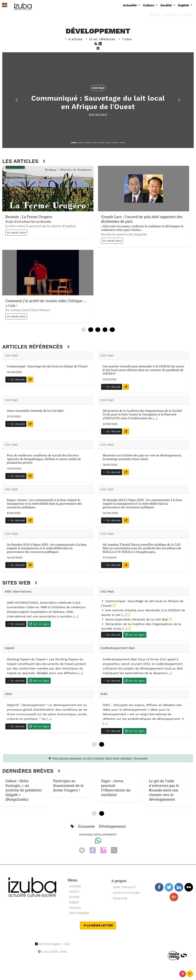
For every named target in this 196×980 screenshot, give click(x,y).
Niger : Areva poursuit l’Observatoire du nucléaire (116, 788)
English (74, 902)
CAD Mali (11, 355)
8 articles (74, 39)
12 (112, 330)
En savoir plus (16, 232)
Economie (186, 15)
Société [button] (167, 5)
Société (74, 897)
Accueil (155, 15)
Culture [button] (149, 5)
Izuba (43, 952)
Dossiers (170, 15)
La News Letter (98, 925)
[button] (17, 100)
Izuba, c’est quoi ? (125, 887)
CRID (8, 694)
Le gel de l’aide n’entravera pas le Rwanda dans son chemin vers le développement (164, 790)
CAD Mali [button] (98, 88)
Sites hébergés (79, 913)
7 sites (125, 39)
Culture (74, 891)
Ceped (9, 648)
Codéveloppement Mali (117, 648)
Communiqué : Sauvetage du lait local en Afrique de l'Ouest (98, 103)
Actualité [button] (130, 5)
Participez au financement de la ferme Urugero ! (68, 785)
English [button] (184, 5)
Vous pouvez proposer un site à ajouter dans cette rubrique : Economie (98, 758)
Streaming (120, 898)
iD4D (104, 694)
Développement (112, 826)
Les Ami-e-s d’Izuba (126, 893)
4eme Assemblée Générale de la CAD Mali (135, 619)
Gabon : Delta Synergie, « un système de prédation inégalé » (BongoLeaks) (24, 790)
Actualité (75, 886)
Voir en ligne (39, 624)
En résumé (16, 379)
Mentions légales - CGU (53, 944)
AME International (18, 591)
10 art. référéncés (101, 39)
